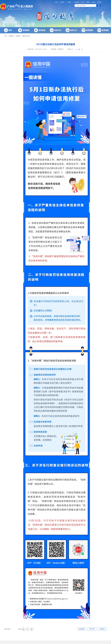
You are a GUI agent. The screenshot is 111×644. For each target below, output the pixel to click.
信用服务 (24, 30)
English (94, 2)
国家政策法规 (26, 36)
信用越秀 (11, 36)
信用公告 (55, 30)
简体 (83, 2)
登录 (56, 2)
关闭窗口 (102, 629)
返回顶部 (82, 629)
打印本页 (92, 629)
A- (76, 49)
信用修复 (103, 30)
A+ (82, 49)
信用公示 (71, 30)
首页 (8, 30)
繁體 (88, 2)
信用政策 (87, 30)
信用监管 (40, 30)
